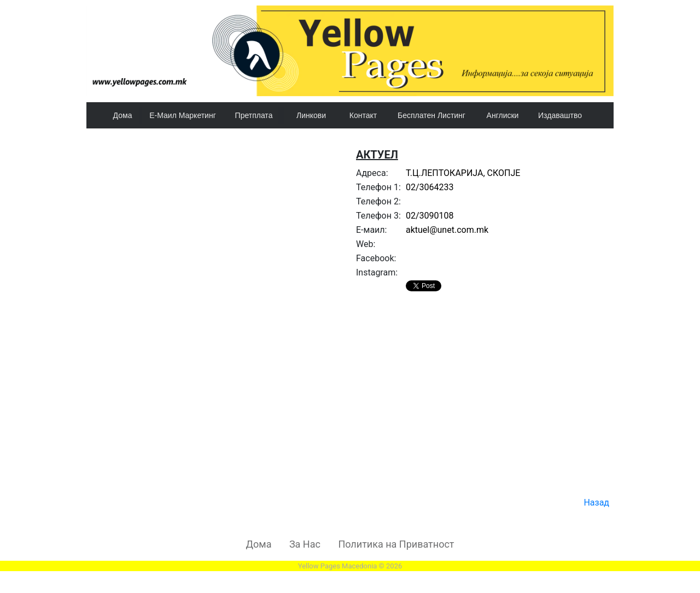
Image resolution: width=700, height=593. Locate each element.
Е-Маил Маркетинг (183, 115)
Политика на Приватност (396, 544)
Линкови (311, 115)
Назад (596, 503)
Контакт (363, 115)
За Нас (305, 544)
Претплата (254, 115)
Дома (123, 115)
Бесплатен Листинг (431, 115)
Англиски (503, 115)
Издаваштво (560, 115)
